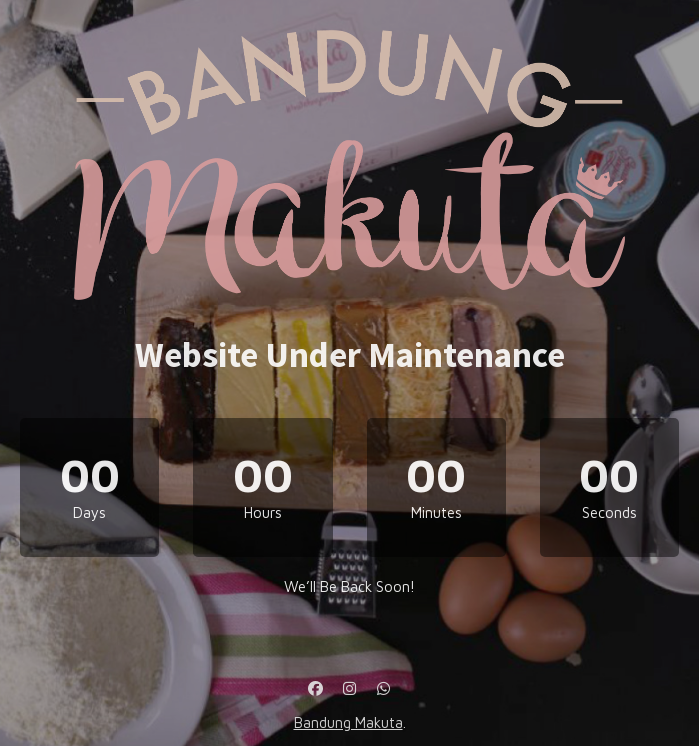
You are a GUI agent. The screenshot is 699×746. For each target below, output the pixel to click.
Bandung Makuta (348, 722)
